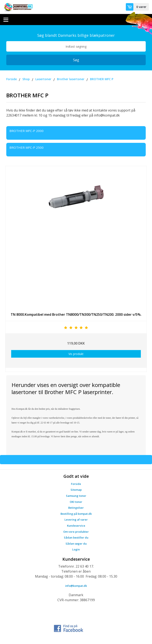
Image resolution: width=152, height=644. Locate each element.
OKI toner (76, 502)
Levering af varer (76, 520)
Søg (76, 60)
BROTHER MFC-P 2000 (26, 131)
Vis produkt (76, 354)
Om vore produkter (76, 532)
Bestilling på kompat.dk (76, 514)
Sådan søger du (76, 544)
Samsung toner (76, 496)
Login (76, 549)
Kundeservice (76, 526)
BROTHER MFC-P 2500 (26, 147)
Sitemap (76, 490)
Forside (76, 484)
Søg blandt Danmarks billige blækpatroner (76, 35)
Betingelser (76, 508)
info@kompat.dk (76, 586)
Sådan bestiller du (76, 538)
